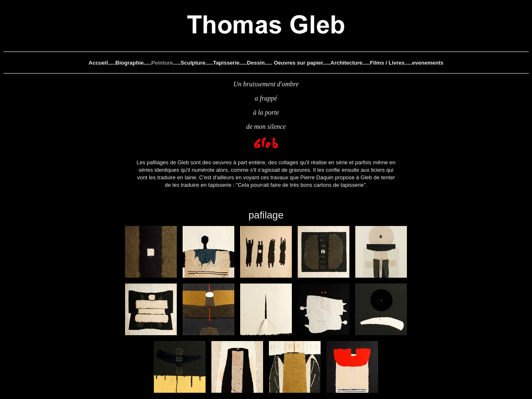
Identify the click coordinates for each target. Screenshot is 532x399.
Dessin (256, 63)
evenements (428, 63)
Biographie (130, 63)
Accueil (98, 63)
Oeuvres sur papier (299, 63)
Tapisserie (226, 63)
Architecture (347, 63)
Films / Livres (387, 63)
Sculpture (193, 63)
